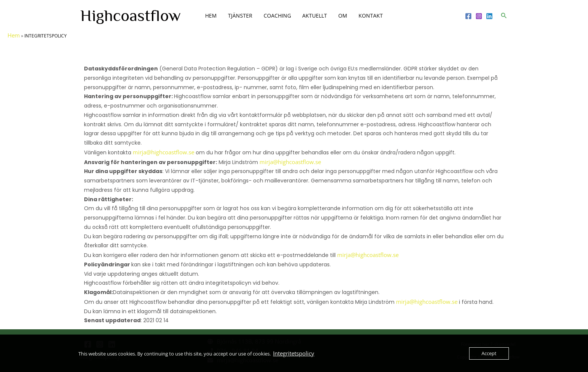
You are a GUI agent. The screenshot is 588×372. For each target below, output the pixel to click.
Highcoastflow (130, 15)
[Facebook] (468, 16)
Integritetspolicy (294, 353)
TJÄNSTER (240, 16)
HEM (211, 16)
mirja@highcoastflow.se (163, 152)
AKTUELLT (315, 16)
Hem (14, 35)
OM (343, 16)
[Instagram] (479, 16)
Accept (489, 353)
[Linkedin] (489, 16)
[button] (504, 15)
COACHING (277, 16)
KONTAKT (371, 16)
